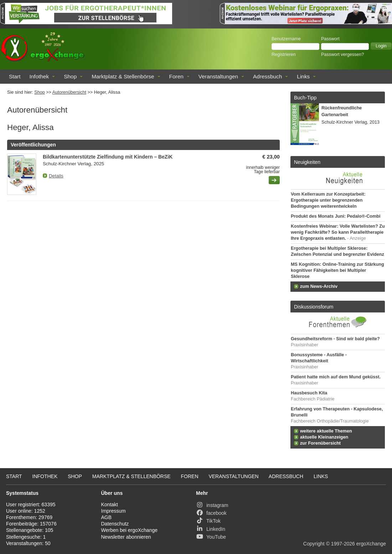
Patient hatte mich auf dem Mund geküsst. (336, 377)
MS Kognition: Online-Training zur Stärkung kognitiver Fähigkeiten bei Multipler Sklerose (337, 270)
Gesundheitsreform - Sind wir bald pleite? (335, 339)
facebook (211, 513)
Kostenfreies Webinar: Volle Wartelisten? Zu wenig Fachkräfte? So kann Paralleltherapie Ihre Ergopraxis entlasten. (338, 232)
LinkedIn (211, 529)
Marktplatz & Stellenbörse (123, 76)
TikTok (208, 521)
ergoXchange (371, 544)
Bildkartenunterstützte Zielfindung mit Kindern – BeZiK (108, 157)
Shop (70, 76)
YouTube (211, 537)
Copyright (314, 544)
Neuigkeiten (307, 162)
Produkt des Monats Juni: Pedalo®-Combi (336, 216)
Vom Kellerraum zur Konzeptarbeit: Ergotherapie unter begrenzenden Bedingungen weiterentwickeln (328, 200)
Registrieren (284, 55)
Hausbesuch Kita (309, 393)
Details (56, 176)
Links (303, 76)
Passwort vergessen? (342, 55)
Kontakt (110, 504)
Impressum (114, 511)
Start (15, 76)
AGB (107, 517)
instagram (212, 505)
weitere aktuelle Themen (326, 431)
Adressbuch (267, 76)
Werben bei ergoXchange (130, 530)
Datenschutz (115, 524)
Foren (176, 76)
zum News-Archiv (319, 286)
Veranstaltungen (218, 76)
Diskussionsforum (314, 307)
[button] (381, 46)
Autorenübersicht (69, 92)
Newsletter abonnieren (126, 537)
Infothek (39, 76)
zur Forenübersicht (320, 443)
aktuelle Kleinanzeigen (324, 437)
